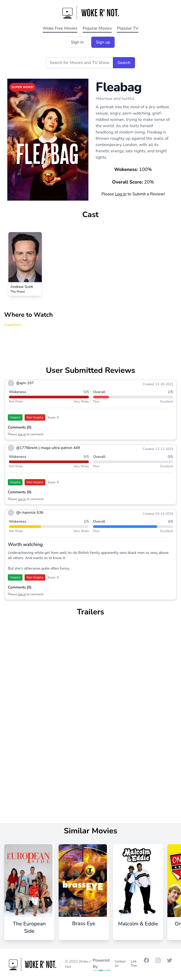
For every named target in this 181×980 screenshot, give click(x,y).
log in (22, 434)
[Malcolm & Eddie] (138, 888)
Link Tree (134, 963)
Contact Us (120, 963)
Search (124, 63)
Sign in (77, 42)
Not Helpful (35, 417)
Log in (121, 194)
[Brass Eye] (84, 888)
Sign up (103, 42)
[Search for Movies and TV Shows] (80, 63)
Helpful (15, 417)
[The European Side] (29, 892)
